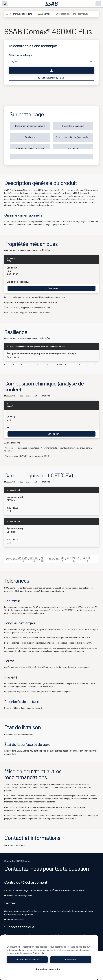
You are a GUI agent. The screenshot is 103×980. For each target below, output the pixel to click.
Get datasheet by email (51, 78)
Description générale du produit (30, 126)
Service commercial (14, 919)
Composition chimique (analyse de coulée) (74, 137)
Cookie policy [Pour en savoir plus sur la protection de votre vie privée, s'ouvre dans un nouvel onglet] (39, 953)
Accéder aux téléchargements (18, 895)
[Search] (5, 4)
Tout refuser (71, 960)
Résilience (30, 137)
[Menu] (98, 4)
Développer (52, 288)
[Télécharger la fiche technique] (51, 70)
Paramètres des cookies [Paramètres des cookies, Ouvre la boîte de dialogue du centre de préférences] (49, 969)
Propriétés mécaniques (73, 126)
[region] (49, 958)
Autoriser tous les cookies (27, 960)
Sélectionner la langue (21, 55)
